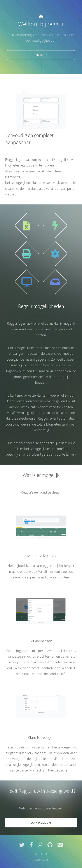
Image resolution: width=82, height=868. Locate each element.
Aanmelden (41, 823)
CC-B (45, 859)
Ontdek (41, 55)
